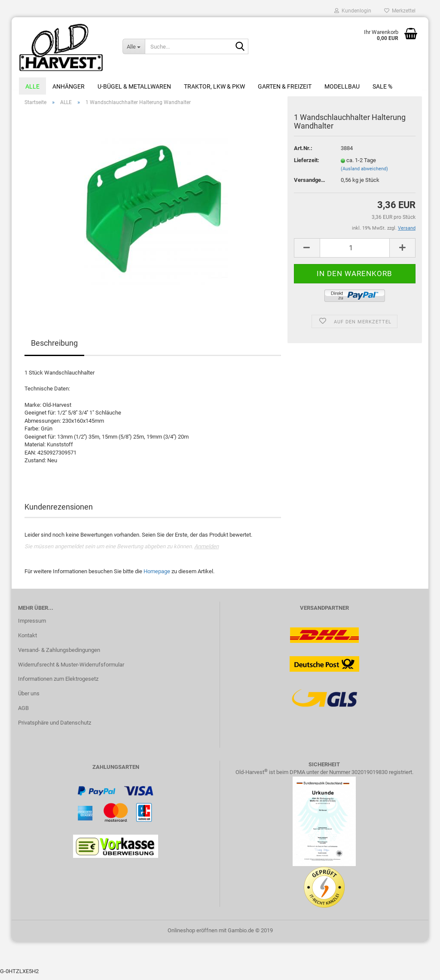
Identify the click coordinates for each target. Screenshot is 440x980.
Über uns (29, 699)
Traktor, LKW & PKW (214, 86)
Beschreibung (54, 348)
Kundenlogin (353, 11)
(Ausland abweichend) (364, 174)
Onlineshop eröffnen (192, 935)
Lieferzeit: (307, 165)
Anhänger (69, 86)
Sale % (382, 86)
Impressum (32, 625)
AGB (23, 713)
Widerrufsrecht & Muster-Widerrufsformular (71, 669)
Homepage (157, 576)
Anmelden (206, 551)
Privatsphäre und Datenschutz (55, 727)
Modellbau (342, 86)
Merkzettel (400, 11)
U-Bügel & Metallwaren (134, 86)
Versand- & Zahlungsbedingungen (59, 655)
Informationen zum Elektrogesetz (58, 684)
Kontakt (27, 640)
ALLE (32, 86)
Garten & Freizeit (285, 86)
